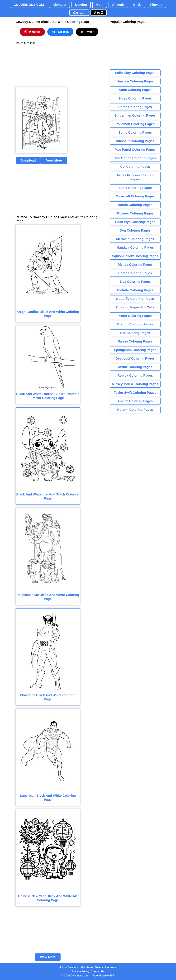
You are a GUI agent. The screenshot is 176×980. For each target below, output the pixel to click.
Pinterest (32, 32)
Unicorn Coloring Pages (135, 81)
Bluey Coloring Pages (135, 98)
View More (54, 160)
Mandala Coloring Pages (135, 247)
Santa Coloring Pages (135, 188)
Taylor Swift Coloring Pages (135, 393)
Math (100, 5)
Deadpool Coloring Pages (135, 358)
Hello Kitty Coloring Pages (135, 73)
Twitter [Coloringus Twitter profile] (99, 968)
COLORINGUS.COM (29, 5)
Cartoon (79, 13)
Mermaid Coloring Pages (135, 239)
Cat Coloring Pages (135, 167)
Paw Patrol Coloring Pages (135, 150)
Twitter (87, 32)
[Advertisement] (40, 66)
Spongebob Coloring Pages (135, 350)
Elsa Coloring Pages (135, 282)
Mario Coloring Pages (135, 316)
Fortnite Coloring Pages (135, 290)
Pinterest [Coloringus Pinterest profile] (110, 968)
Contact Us (98, 972)
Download (28, 160)
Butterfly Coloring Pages (135, 299)
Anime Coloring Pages (135, 367)
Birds (137, 5)
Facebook (60, 32)
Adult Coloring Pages (135, 90)
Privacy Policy (80, 972)
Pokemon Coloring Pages (135, 124)
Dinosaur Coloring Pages (135, 141)
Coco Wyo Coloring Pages (135, 222)
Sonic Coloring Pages (135, 133)
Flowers (156, 5)
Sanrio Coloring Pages (135, 341)
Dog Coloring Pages (135, 230)
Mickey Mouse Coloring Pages (135, 384)
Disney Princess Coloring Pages (135, 177)
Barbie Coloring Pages (135, 205)
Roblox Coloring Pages (135, 376)
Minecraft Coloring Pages (135, 196)
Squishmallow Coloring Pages (135, 256)
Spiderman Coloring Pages (135, 115)
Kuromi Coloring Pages (135, 410)
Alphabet (59, 5)
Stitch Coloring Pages (135, 107)
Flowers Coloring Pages (135, 213)
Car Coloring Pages (135, 333)
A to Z (99, 13)
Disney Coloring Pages (135, 265)
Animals (118, 5)
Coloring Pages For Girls (135, 307)
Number (81, 5)
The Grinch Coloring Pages (135, 158)
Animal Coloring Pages (135, 401)
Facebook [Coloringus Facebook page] (87, 968)
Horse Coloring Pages (135, 273)
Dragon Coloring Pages (135, 324)
